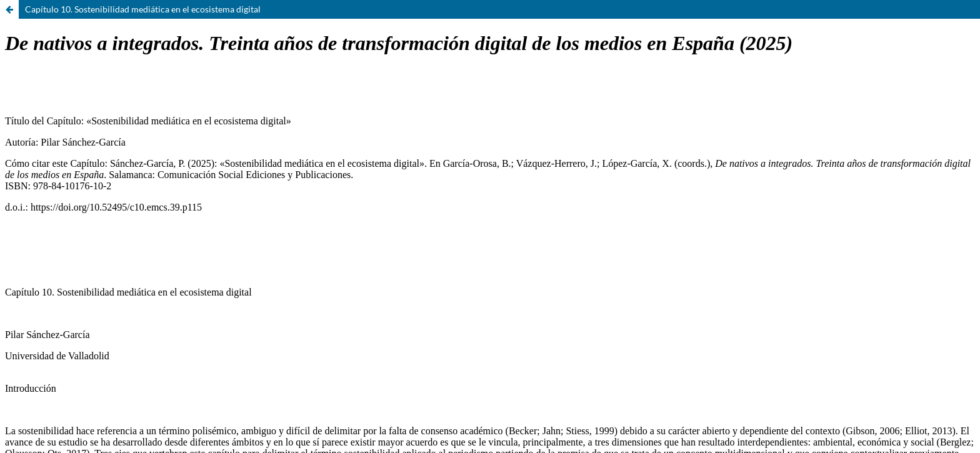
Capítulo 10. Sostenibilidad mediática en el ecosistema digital (143, 9)
